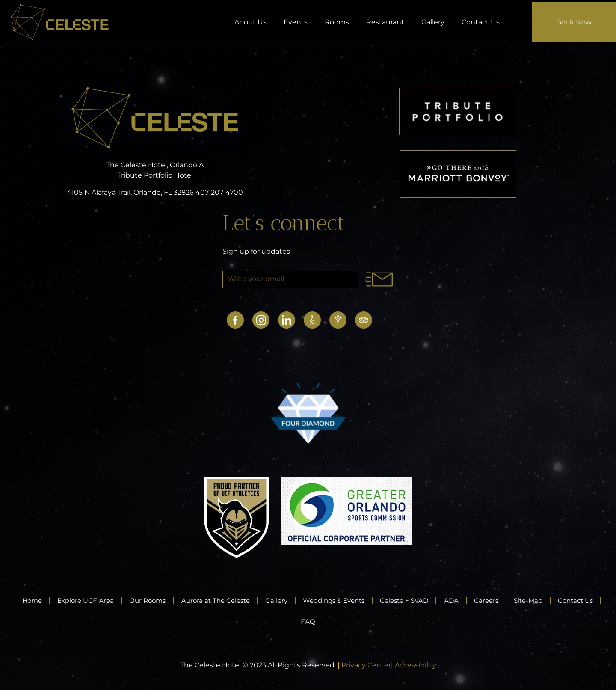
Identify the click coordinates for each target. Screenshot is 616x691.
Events (296, 22)
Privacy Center (366, 666)
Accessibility (416, 666)
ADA (492, 601)
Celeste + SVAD (440, 601)
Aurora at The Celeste (234, 601)
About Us (250, 22)
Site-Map (576, 601)
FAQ (336, 622)
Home (34, 601)
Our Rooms (160, 601)
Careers (530, 601)
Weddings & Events (363, 601)
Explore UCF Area (93, 601)
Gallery (433, 22)
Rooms (337, 22)
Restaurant (385, 22)
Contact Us (481, 22)
